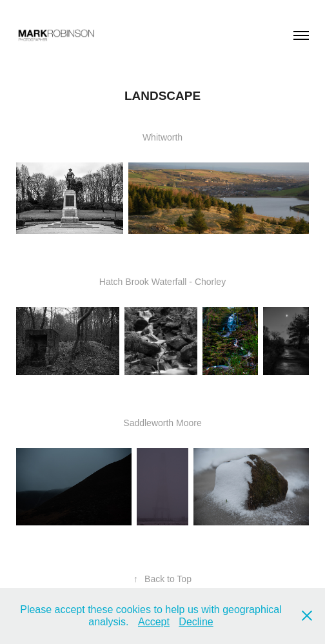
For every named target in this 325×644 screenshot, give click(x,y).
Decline (196, 622)
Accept (154, 622)
